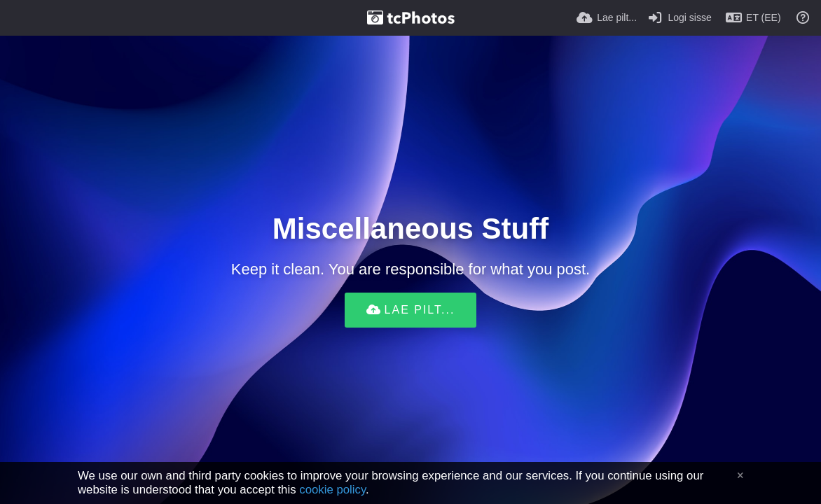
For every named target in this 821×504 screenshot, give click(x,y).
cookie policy (332, 490)
